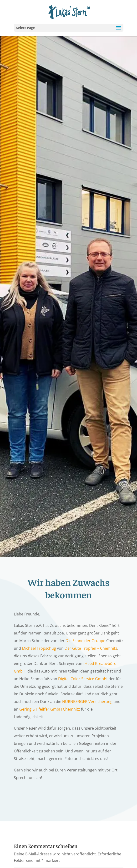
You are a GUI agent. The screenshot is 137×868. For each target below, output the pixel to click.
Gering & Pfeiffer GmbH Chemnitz (50, 709)
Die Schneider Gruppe (85, 641)
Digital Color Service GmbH (82, 679)
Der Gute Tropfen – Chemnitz (91, 648)
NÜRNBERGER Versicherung (87, 702)
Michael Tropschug (39, 648)
